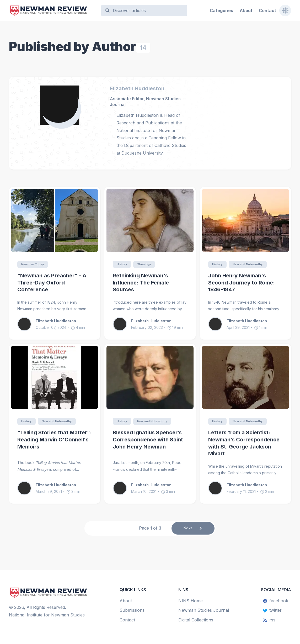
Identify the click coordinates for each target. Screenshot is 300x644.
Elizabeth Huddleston (137, 88)
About (246, 10)
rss (269, 620)
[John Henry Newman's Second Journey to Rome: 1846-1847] (245, 220)
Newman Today (34, 264)
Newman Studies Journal (204, 610)
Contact (267, 10)
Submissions (132, 610)
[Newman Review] (53, 11)
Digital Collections (196, 620)
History (123, 264)
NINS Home (191, 601)
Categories (221, 10)
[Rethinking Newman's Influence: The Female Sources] (150, 220)
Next (193, 529)
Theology (146, 264)
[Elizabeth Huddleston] (61, 105)
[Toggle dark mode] (285, 10)
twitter (272, 610)
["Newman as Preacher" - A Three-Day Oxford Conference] (55, 220)
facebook (276, 601)
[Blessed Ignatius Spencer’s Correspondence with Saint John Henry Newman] (150, 378)
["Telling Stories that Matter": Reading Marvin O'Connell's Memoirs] (55, 378)
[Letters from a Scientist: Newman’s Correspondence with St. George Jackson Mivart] (245, 378)
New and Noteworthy (251, 264)
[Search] (147, 11)
